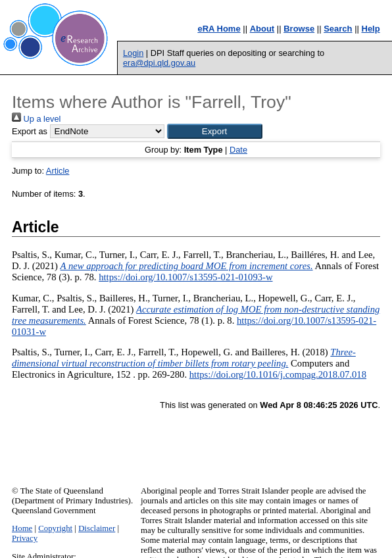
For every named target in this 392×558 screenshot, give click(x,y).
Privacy (25, 538)
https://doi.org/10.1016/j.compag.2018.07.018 (278, 374)
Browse (299, 29)
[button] (215, 131)
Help (371, 29)
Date (238, 150)
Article (58, 171)
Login (133, 53)
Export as (30, 131)
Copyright (55, 528)
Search (338, 29)
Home (22, 528)
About (262, 29)
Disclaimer (97, 528)
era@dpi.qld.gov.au (159, 63)
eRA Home (219, 29)
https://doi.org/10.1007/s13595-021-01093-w (185, 277)
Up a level (36, 119)
